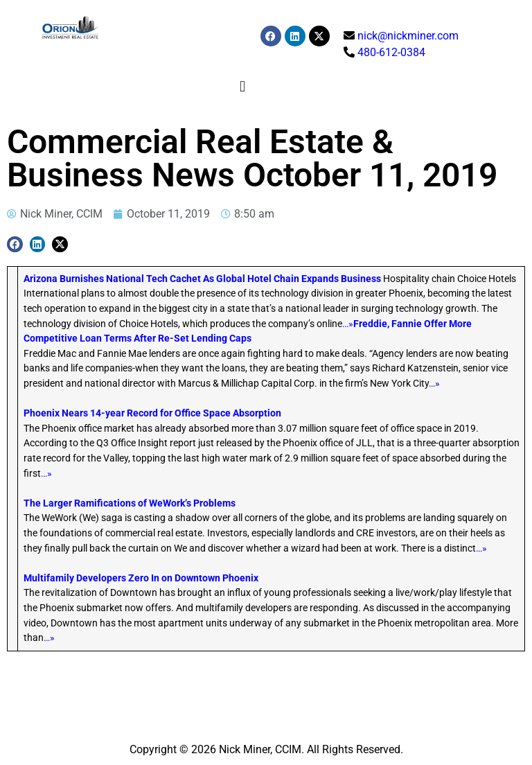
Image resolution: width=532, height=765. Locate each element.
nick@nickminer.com (408, 36)
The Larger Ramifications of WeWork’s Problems (130, 503)
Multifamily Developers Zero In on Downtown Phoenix (141, 578)
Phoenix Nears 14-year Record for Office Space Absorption (152, 413)
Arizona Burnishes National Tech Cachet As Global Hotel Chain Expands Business (202, 279)
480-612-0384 (391, 52)
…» (348, 324)
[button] (242, 86)
